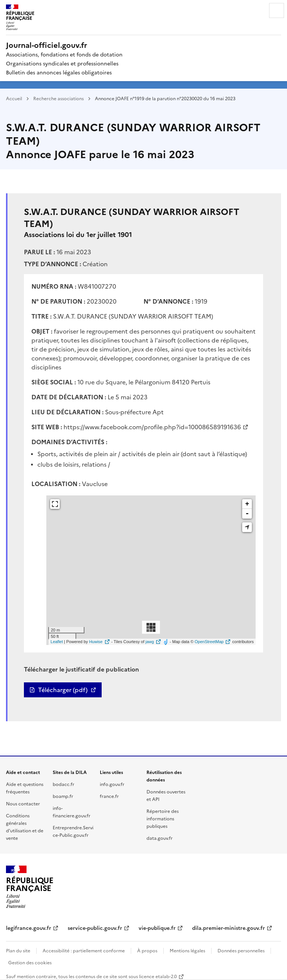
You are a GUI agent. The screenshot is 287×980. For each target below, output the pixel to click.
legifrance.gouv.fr (29, 928)
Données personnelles (241, 950)
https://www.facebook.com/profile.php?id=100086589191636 (152, 427)
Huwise (96, 642)
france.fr (109, 796)
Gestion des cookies (30, 962)
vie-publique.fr (157, 928)
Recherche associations (58, 98)
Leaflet (57, 642)
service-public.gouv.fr (95, 928)
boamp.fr (63, 796)
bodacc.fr (64, 784)
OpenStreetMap (209, 642)
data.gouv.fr (160, 838)
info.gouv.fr (112, 784)
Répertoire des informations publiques (163, 818)
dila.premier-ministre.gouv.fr (229, 928)
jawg (150, 642)
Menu (277, 10)
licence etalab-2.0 (158, 976)
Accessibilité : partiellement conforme (84, 950)
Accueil (14, 98)
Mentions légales (187, 950)
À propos (147, 950)
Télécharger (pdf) (63, 690)
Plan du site (18, 950)
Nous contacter (23, 803)
